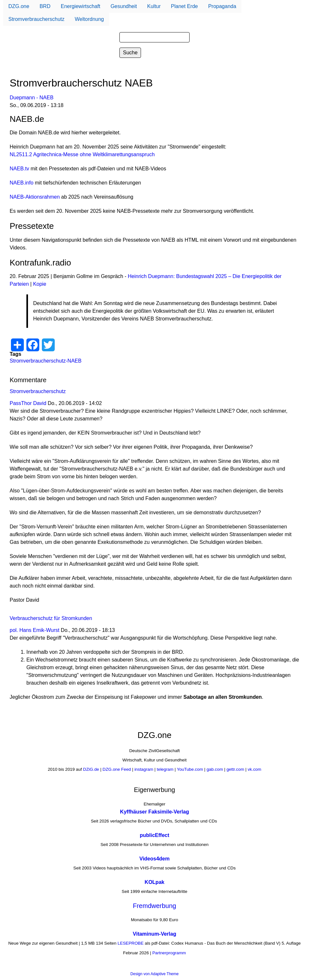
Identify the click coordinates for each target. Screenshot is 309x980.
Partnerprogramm (169, 953)
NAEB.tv (19, 169)
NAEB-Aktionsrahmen (35, 197)
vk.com (254, 769)
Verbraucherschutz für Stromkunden (51, 618)
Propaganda (222, 6)
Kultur (154, 6)
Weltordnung (89, 19)
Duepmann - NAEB (32, 98)
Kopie (40, 284)
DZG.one (19, 6)
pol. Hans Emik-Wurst (34, 630)
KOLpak (154, 882)
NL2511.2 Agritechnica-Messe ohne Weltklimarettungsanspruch (82, 154)
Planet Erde (184, 6)
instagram (144, 769)
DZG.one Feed (117, 769)
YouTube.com (190, 769)
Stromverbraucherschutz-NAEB (46, 361)
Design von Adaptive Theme (154, 974)
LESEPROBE (131, 944)
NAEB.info (22, 183)
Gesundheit (124, 6)
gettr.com (235, 769)
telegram (165, 769)
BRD (45, 6)
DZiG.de (91, 769)
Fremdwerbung (155, 906)
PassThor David (28, 403)
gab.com (214, 769)
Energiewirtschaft (81, 6)
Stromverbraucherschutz (36, 19)
